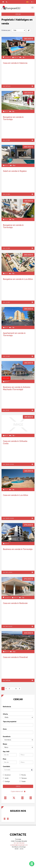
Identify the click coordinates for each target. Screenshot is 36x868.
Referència (7, 707)
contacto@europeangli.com (19, 845)
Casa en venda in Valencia (15, 63)
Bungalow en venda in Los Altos (18, 279)
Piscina (24, 775)
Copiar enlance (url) (17, 791)
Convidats (6, 766)
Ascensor (8, 775)
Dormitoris (7, 737)
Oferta (5, 714)
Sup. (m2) (6, 752)
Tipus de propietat (10, 722)
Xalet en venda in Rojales (15, 171)
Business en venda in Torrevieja (18, 549)
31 (16, 689)
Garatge (7, 781)
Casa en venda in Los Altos (16, 495)
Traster (24, 781)
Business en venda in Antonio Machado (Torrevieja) (17, 388)
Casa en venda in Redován (15, 603)
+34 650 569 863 (19, 843)
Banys (5, 744)
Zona (5, 729)
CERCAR (18, 14)
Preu (5, 759)
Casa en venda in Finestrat (15, 657)
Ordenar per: (6, 30)
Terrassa (24, 778)
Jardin (7, 778)
